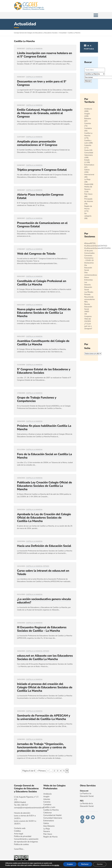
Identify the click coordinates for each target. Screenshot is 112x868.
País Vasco (88, 194)
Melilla (87, 187)
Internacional (89, 175)
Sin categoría (88, 215)
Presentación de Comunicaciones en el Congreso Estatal (42, 225)
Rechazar (85, 864)
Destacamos (89, 263)
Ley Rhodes (89, 292)
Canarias (88, 123)
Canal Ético (19, 849)
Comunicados (89, 253)
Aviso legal (19, 834)
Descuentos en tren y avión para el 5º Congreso (42, 83)
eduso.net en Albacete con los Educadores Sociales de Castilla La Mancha (45, 657)
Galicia (87, 170)
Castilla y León (88, 142)
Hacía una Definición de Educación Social (44, 546)
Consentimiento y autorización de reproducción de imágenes (26, 840)
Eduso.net (84, 791)
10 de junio (89, 251)
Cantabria (88, 128)
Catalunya (47, 813)
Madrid (87, 184)
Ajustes (100, 864)
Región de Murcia (88, 207)
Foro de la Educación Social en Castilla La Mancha (44, 456)
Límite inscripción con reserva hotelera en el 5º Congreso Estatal (44, 55)
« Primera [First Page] (41, 771)
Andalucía (88, 109)
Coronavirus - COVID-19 (89, 259)
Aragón (87, 114)
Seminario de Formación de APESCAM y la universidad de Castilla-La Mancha (44, 717)
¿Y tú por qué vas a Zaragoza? (88, 326)
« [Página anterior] (48, 771)
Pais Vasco (48, 834)
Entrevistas (89, 280)
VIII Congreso (88, 315)
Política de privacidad (23, 836)
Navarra (87, 189)
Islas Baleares (49, 826)
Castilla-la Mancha (51, 810)
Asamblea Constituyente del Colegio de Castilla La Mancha (43, 343)
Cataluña (88, 145)
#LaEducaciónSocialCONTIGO (96, 246)
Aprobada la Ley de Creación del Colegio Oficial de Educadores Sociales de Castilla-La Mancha (44, 518)
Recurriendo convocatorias (90, 298)
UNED (87, 312)
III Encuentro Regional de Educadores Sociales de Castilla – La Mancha (42, 629)
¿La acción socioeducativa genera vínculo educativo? (44, 601)
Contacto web (20, 828)
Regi (45, 837)
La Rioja (87, 179)
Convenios (88, 256)
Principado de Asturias (89, 200)
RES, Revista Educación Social (88, 305)
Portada (87, 294)
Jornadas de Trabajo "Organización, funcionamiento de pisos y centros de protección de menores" (42, 747)
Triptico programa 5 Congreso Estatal (42, 170)
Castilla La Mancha (34, 49)
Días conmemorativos (91, 274)
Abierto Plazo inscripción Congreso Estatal (40, 196)
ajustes (57, 865)
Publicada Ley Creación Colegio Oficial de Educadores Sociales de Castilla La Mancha (44, 486)
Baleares (88, 119)
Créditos (17, 831)
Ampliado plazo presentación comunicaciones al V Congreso (37, 143)
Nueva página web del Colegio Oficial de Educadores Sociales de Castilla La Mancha (44, 313)
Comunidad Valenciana (89, 154)
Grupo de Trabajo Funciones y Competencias (37, 399)
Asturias (47, 799)
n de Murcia (53, 837)
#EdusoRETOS (90, 243)
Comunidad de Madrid (52, 815)
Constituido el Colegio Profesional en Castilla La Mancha (42, 283)
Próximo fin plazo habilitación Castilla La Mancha (44, 428)
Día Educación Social (88, 268)
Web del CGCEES (88, 320)
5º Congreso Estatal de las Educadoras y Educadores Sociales (44, 371)
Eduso (87, 277)
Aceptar (70, 864)
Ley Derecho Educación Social (88, 286)
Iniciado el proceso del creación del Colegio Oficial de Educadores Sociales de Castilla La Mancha (45, 687)
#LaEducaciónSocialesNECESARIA (98, 248)
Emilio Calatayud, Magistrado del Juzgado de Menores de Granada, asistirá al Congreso (45, 113)
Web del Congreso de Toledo (36, 254)
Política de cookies (21, 844)
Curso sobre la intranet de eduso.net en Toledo (43, 572)
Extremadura (89, 165)
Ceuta (87, 150)
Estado (46, 566)
